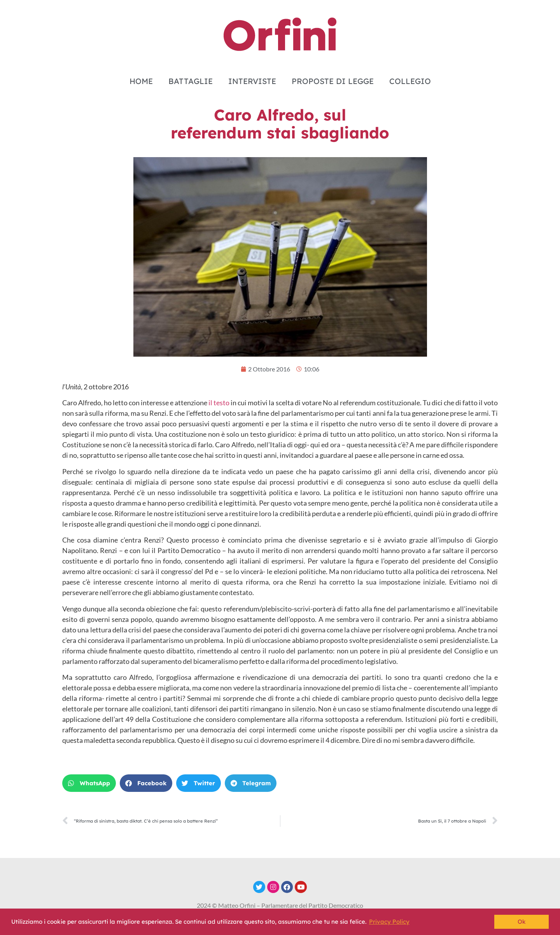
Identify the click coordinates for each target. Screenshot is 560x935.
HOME (141, 81)
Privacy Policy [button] (389, 922)
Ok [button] (522, 922)
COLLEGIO (410, 81)
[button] (89, 783)
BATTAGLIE (191, 81)
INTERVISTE (252, 81)
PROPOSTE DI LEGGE (333, 81)
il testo (219, 403)
